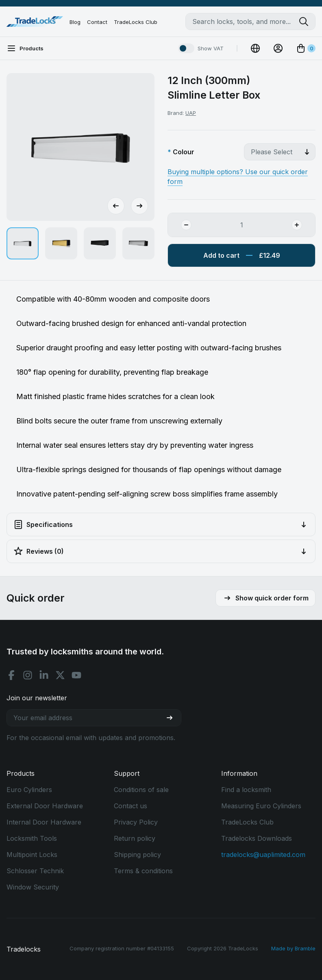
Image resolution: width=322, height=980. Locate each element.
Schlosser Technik (35, 871)
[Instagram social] (28, 675)
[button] (23, 243)
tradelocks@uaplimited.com (263, 855)
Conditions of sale (141, 790)
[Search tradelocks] (307, 22)
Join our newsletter (37, 698)
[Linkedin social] (44, 675)
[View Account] (278, 48)
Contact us (131, 806)
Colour (184, 152)
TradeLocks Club (136, 22)
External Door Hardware (45, 806)
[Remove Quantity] (180, 225)
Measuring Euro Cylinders (261, 806)
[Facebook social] (11, 675)
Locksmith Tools (32, 838)
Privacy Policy (136, 822)
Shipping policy (137, 855)
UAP (191, 113)
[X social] (60, 675)
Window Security (33, 887)
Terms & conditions (143, 871)
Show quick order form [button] (265, 598)
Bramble (305, 948)
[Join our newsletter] (173, 718)
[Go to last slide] (116, 206)
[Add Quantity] (303, 225)
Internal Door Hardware (44, 822)
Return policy (135, 838)
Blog (75, 22)
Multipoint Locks (32, 855)
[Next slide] (139, 206)
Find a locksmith (246, 790)
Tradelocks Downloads (257, 838)
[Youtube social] (76, 675)
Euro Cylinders (29, 790)
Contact (97, 22)
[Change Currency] (255, 48)
